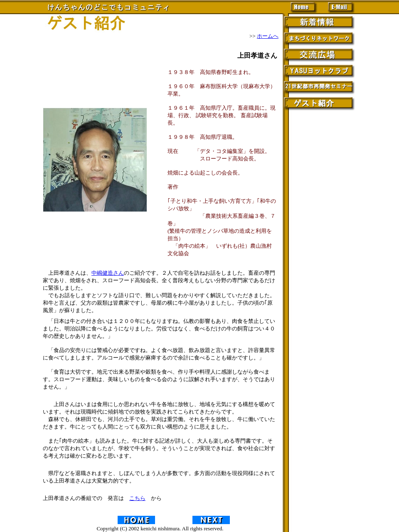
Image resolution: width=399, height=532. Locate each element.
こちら (137, 498)
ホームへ (268, 36)
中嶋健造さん (108, 273)
